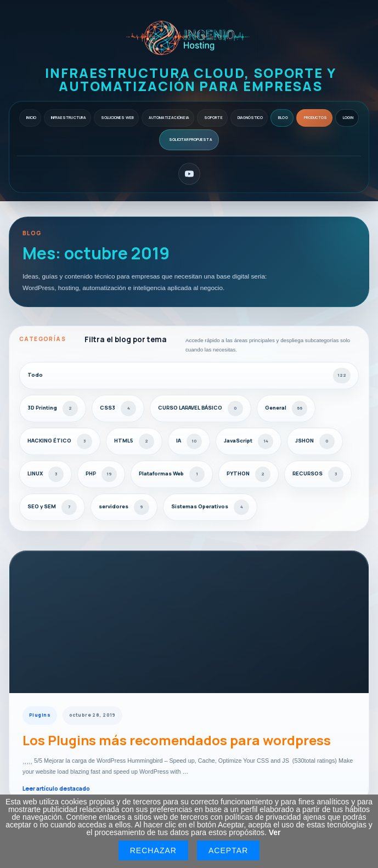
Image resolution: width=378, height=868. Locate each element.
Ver (275, 832)
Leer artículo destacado (56, 788)
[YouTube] (189, 174)
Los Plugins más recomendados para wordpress (177, 740)
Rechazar (153, 850)
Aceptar (228, 850)
